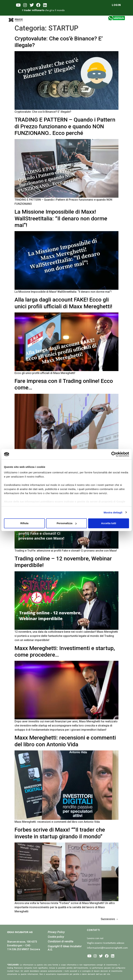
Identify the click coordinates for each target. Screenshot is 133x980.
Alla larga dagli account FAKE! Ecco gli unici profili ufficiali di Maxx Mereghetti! (63, 303)
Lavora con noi (95, 938)
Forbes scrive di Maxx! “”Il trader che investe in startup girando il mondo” (60, 833)
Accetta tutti (109, 523)
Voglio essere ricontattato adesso (106, 943)
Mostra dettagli (113, 512)
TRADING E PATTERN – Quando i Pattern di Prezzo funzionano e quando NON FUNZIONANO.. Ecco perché (65, 126)
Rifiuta (24, 523)
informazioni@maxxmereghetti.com (107, 948)
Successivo (110, 919)
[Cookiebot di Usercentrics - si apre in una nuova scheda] (114, 454)
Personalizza (67, 523)
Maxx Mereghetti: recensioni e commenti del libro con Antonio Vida (65, 741)
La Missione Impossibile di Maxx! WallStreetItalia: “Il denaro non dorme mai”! (61, 218)
